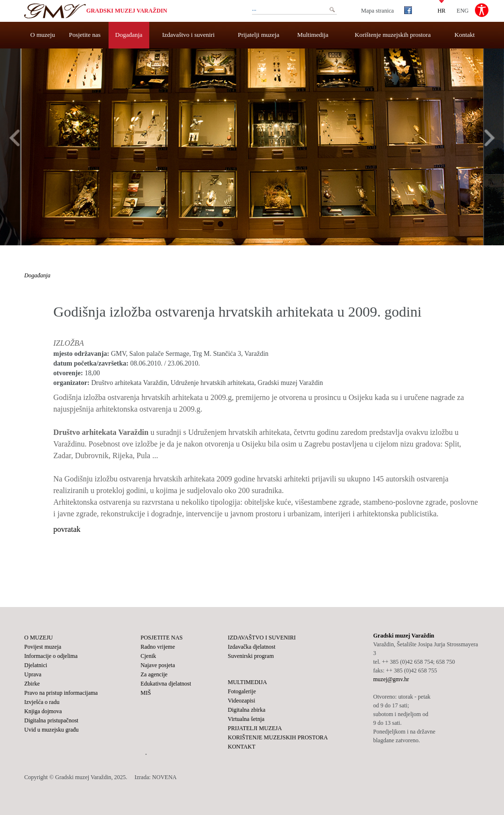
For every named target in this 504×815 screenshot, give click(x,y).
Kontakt (465, 35)
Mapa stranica (378, 11)
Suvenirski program (251, 656)
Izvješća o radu (42, 702)
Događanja (129, 35)
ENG (463, 10)
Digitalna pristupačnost (51, 720)
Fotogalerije (242, 691)
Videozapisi (242, 701)
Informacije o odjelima (51, 656)
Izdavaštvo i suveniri (189, 35)
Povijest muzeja (43, 647)
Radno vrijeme (158, 647)
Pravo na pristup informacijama (61, 693)
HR (442, 10)
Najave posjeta (158, 665)
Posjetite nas (85, 35)
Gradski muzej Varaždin (127, 11)
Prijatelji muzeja (259, 35)
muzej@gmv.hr (391, 679)
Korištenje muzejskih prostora (393, 35)
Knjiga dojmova (43, 711)
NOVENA (165, 777)
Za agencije (154, 674)
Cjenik (148, 656)
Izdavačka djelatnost (252, 647)
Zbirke (32, 684)
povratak (67, 529)
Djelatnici (36, 665)
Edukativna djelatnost (166, 684)
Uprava (33, 674)
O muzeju (43, 35)
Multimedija (313, 35)
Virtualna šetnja (246, 719)
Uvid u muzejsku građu (51, 730)
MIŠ (146, 693)
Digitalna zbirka (247, 710)
